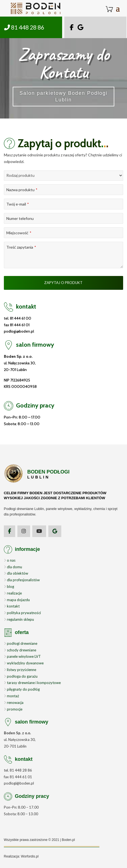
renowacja (14, 703)
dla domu (13, 567)
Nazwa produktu (22, 190)
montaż (11, 696)
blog (9, 586)
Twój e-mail (18, 204)
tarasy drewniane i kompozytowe (32, 683)
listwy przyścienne (20, 670)
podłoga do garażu (21, 676)
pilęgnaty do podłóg (22, 689)
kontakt (12, 606)
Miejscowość (19, 233)
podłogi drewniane (21, 643)
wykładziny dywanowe (24, 663)
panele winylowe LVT (22, 656)
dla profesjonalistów (22, 580)
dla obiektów (16, 573)
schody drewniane (20, 650)
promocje (13, 709)
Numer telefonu (20, 218)
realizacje (13, 593)
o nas (10, 560)
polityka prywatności (22, 613)
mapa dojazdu (17, 600)
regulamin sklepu (19, 619)
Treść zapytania (21, 247)
